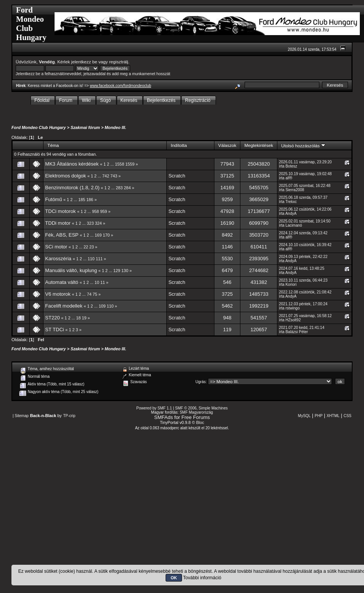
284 (127, 188)
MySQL (304, 416)
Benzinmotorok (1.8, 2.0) (72, 188)
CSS (347, 416)
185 (82, 200)
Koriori (291, 284)
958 (95, 211)
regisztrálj (119, 62)
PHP (319, 416)
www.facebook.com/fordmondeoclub (120, 86)
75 (95, 294)
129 (117, 271)
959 (103, 211)
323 (90, 223)
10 (97, 282)
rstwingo (292, 308)
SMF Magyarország (196, 412)
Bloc (200, 422)
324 (98, 223)
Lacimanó (294, 225)
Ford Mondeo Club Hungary (39, 127)
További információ (202, 578)
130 (125, 271)
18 (78, 318)
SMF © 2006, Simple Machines (201, 408)
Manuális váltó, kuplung (71, 270)
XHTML (333, 416)
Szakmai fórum (85, 127)
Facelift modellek (64, 306)
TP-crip (69, 416)
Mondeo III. (115, 127)
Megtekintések (259, 145)
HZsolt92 (293, 320)
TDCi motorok (60, 211)
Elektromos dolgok (65, 176)
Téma (53, 145)
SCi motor (56, 247)
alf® (289, 178)
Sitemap (22, 416)
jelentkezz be (84, 62)
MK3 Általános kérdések (72, 164)
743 (114, 176)
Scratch (177, 176)
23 (92, 247)
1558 (119, 164)
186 (90, 200)
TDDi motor (58, 223)
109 (102, 306)
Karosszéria (58, 259)
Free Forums (196, 417)
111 (99, 259)
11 (103, 282)
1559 (130, 164)
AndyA (291, 214)
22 (86, 247)
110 (91, 259)
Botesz (291, 166)
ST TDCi (54, 330)
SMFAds (163, 417)
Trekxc (291, 202)
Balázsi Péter (297, 332)
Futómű (53, 199)
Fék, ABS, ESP (62, 235)
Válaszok (227, 145)
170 (106, 235)
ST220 (52, 318)
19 (84, 318)
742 (106, 176)
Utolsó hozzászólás (303, 146)
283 (119, 188)
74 (89, 294)
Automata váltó (62, 282)
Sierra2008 (295, 190)
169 (98, 235)
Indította (179, 145)
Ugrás (201, 382)
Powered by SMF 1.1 (154, 408)
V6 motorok (58, 294)
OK (174, 578)
